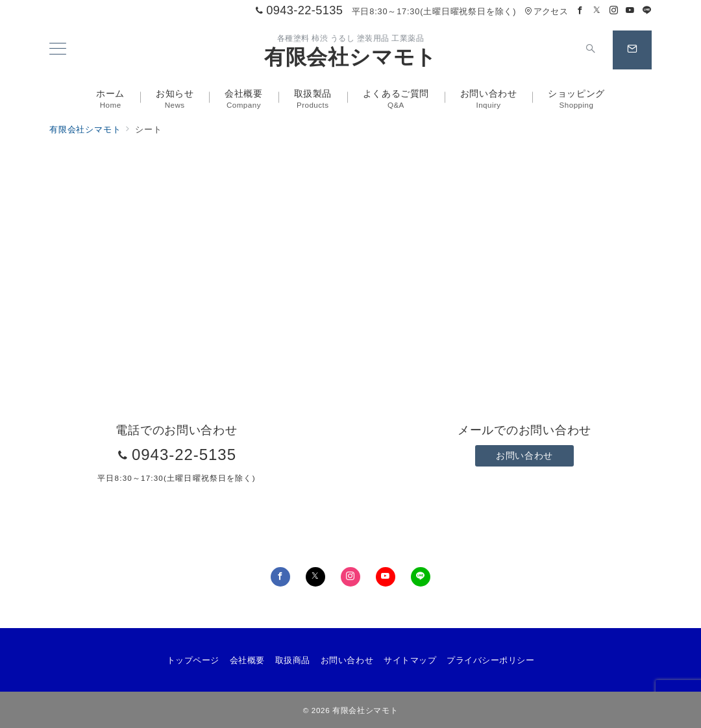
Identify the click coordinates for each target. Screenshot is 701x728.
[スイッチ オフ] (591, 50)
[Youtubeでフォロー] (630, 11)
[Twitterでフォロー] (597, 11)
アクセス (546, 11)
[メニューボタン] (58, 50)
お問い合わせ (524, 455)
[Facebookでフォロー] (580, 11)
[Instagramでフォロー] (614, 11)
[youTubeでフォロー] (386, 577)
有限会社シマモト (350, 57)
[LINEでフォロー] (647, 11)
